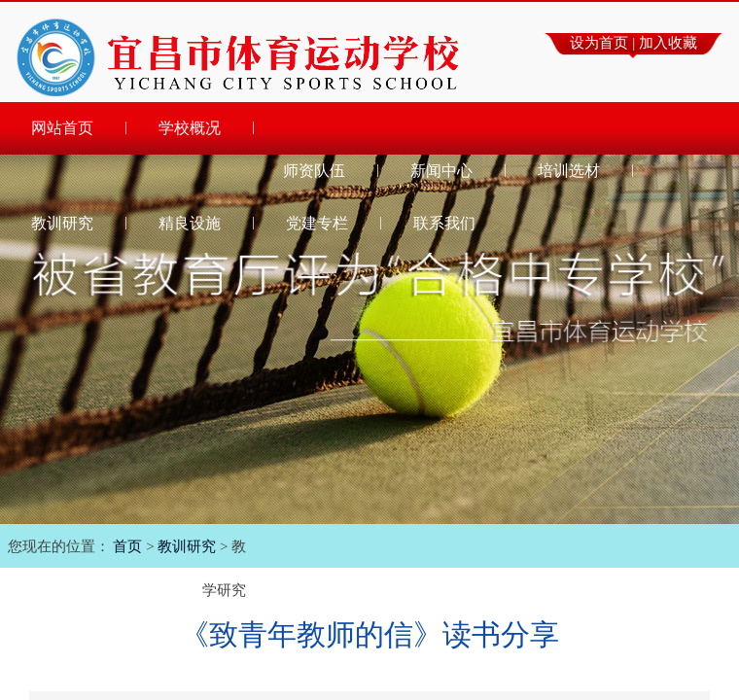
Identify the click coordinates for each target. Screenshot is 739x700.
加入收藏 (668, 43)
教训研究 (187, 546)
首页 (127, 546)
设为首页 (599, 43)
